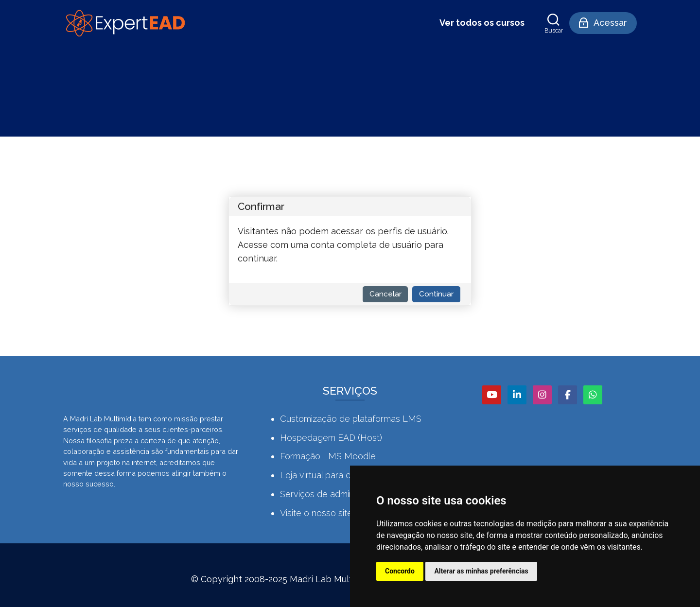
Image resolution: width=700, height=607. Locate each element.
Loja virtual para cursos (326, 475)
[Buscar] (554, 23)
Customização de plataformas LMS (351, 419)
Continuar (436, 294)
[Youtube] (492, 395)
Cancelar (385, 294)
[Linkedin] (517, 395)
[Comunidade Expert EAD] (124, 23)
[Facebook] (568, 395)
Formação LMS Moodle (328, 456)
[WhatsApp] (593, 395)
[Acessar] (603, 23)
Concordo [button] (400, 571)
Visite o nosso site (316, 513)
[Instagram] (542, 395)
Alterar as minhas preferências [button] (481, 571)
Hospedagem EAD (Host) (331, 438)
